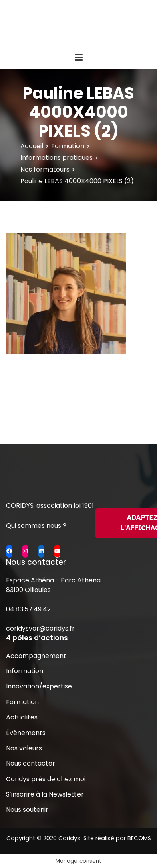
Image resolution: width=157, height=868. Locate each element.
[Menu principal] (78, 58)
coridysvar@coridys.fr (40, 628)
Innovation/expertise (39, 686)
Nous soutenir (27, 810)
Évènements (26, 733)
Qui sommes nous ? (36, 526)
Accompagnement (36, 656)
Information (25, 671)
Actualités (22, 717)
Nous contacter (31, 763)
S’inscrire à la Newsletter (45, 794)
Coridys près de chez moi (46, 779)
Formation (22, 702)
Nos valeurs (24, 748)
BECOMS (139, 838)
